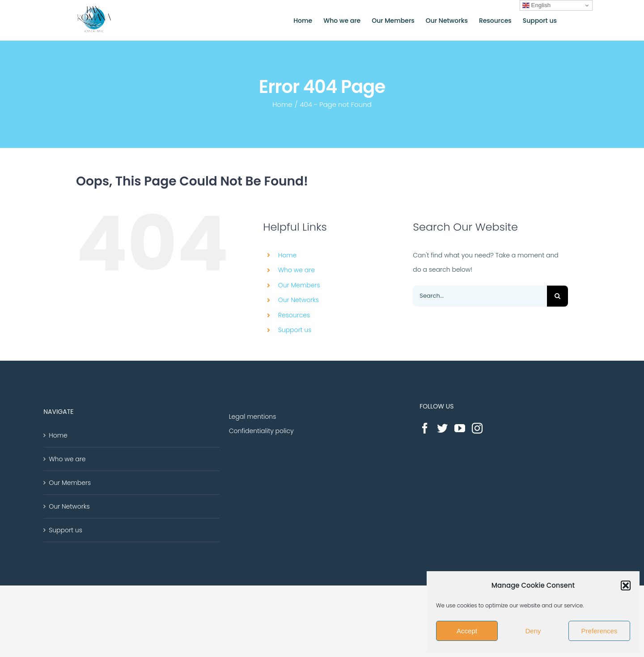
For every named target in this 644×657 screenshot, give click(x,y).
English (536, 5)
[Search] (557, 296)
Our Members (299, 285)
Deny (533, 631)
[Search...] (480, 296)
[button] (626, 585)
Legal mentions (253, 417)
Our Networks (299, 300)
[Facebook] (425, 428)
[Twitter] (442, 428)
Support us (295, 330)
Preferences (600, 631)
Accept (467, 631)
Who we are (297, 270)
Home (288, 255)
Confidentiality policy (261, 431)
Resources (294, 315)
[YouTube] (460, 428)
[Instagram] (477, 428)
